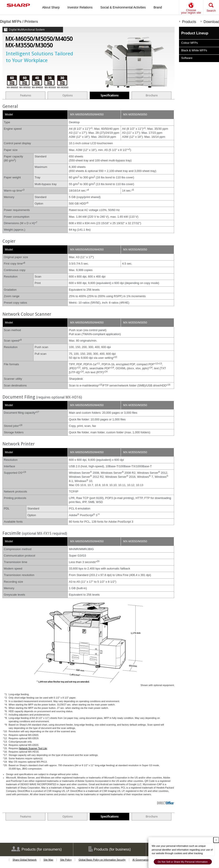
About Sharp (51, 7)
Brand (158, 7)
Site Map (48, 860)
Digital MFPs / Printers (19, 22)
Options (67, 95)
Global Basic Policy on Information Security (102, 860)
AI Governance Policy (144, 860)
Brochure (152, 95)
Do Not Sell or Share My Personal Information (183, 862)
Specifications (109, 95)
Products (189, 22)
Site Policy (66, 860)
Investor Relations (80, 7)
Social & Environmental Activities (123, 7)
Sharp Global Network (25, 860)
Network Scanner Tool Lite (33, 748)
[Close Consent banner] (216, 840)
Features (26, 95)
